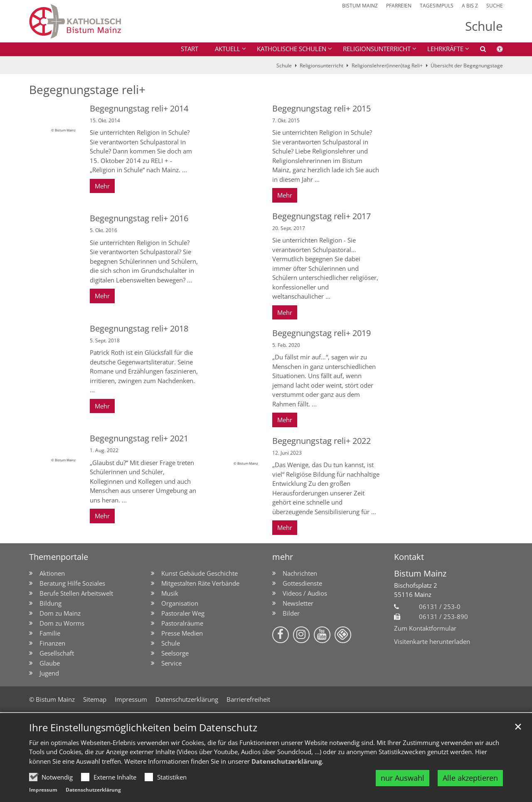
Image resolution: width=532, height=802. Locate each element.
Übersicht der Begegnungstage (467, 66)
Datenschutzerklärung (287, 761)
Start (190, 49)
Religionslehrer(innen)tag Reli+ (387, 66)
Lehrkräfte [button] (445, 49)
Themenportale (59, 557)
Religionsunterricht (321, 66)
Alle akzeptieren (470, 778)
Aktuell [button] (228, 49)
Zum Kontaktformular (425, 628)
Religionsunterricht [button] (377, 49)
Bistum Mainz (420, 573)
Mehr (102, 186)
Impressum (43, 790)
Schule (284, 66)
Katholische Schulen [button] (292, 49)
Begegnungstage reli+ (87, 90)
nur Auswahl (403, 778)
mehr (283, 557)
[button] (478, 50)
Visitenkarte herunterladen (432, 641)
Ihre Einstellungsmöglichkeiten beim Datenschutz (143, 728)
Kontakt (409, 557)
